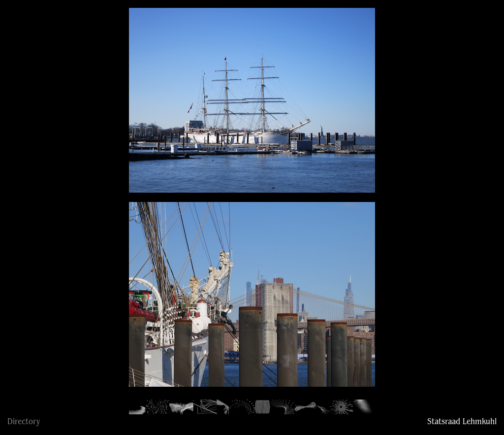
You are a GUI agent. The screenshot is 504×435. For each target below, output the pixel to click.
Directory (24, 422)
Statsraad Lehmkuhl (462, 422)
